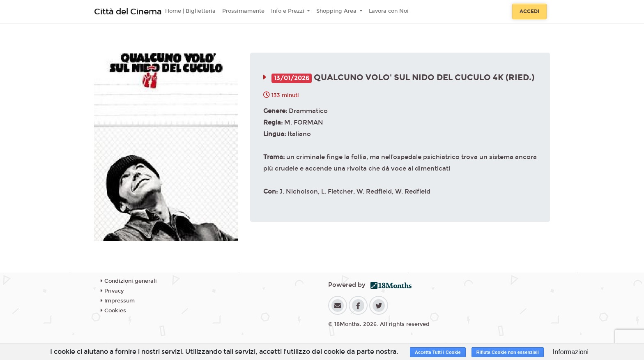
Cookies (113, 311)
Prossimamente (243, 11)
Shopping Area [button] (337, 11)
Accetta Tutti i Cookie (438, 352)
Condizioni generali (129, 281)
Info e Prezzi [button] (289, 11)
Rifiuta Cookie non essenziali (508, 352)
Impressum (118, 301)
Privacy (112, 291)
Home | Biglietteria (190, 11)
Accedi (529, 12)
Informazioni (571, 352)
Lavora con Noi (389, 11)
